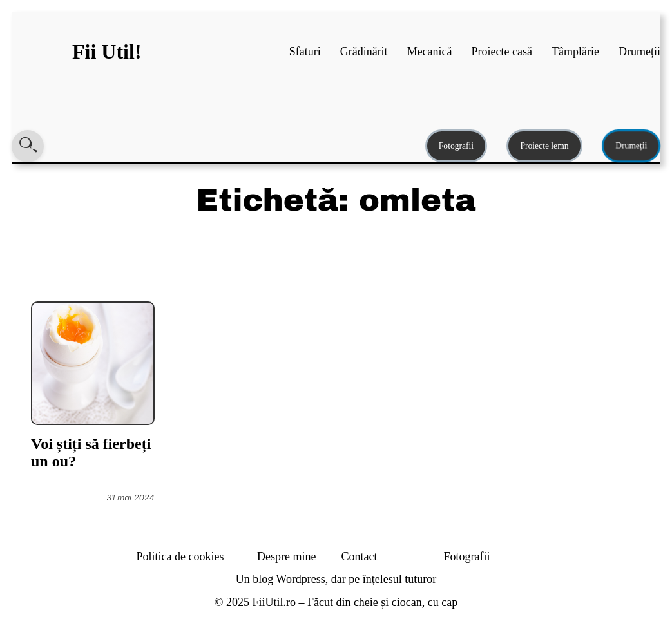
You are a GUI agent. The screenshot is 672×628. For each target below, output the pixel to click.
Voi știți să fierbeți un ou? (91, 452)
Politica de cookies (180, 557)
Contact (360, 557)
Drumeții (631, 146)
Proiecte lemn (544, 146)
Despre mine (286, 557)
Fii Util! (107, 52)
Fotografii (456, 146)
